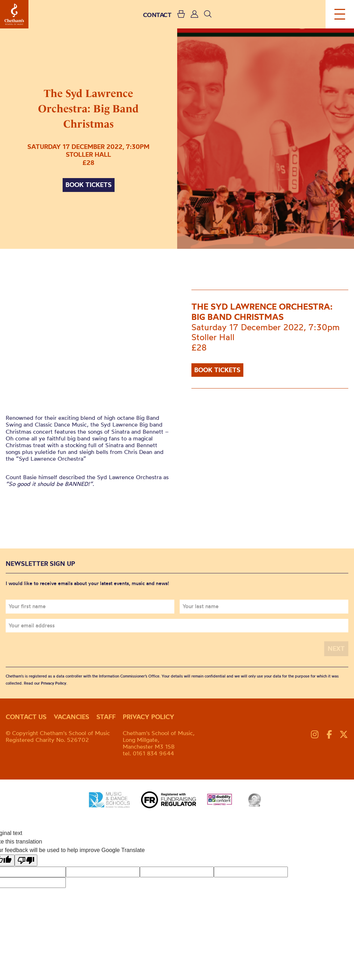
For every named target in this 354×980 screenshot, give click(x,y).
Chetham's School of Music (14, 14)
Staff (106, 717)
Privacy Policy (54, 683)
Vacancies (72, 717)
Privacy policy (149, 717)
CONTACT (157, 15)
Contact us (26, 717)
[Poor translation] (26, 860)
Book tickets (89, 185)
